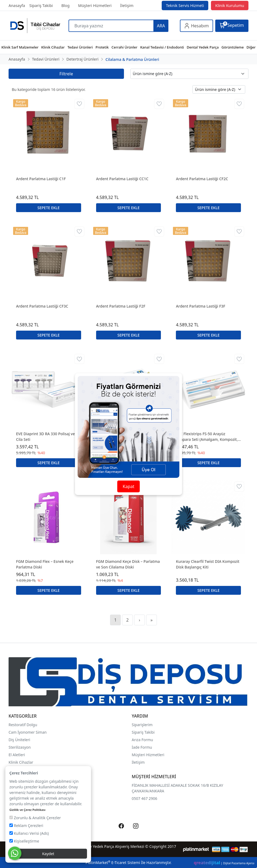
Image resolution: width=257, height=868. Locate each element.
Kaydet (48, 854)
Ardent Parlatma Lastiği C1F (41, 179)
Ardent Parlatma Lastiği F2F (121, 306)
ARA (161, 26)
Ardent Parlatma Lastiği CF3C (42, 306)
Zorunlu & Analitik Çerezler (35, 818)
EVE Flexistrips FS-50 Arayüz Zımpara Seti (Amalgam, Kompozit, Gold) (207, 437)
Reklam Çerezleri (26, 825)
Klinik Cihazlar (21, 762)
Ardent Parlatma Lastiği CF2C (202, 179)
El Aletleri (17, 755)
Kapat (128, 486)
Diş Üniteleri (19, 740)
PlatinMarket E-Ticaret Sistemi (113, 863)
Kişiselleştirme (24, 841)
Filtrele (66, 74)
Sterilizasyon (20, 747)
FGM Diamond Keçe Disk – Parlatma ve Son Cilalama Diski (128, 564)
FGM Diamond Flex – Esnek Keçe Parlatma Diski (45, 564)
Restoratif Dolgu (23, 725)
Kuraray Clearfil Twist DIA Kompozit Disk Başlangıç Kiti (208, 564)
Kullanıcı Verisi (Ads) (29, 833)
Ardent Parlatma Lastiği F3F (201, 306)
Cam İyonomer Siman (28, 732)
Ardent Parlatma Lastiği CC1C (122, 179)
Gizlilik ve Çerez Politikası (27, 810)
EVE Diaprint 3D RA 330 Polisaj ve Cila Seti (46, 437)
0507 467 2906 (144, 798)
